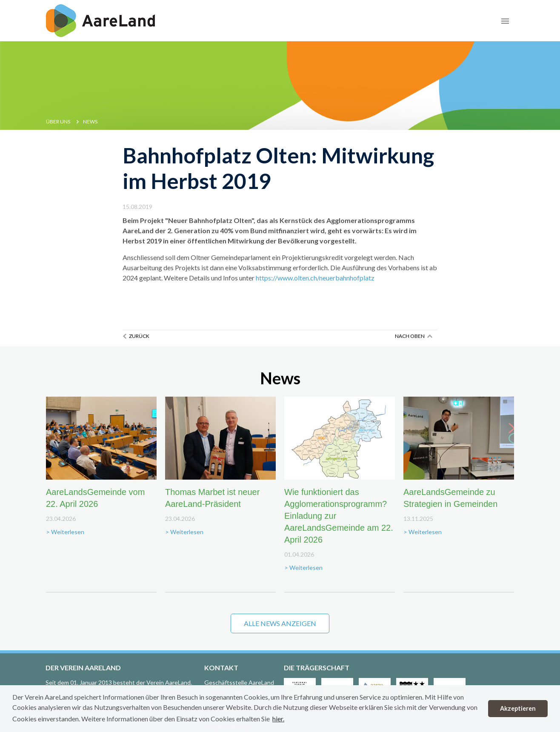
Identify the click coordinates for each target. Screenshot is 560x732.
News (90, 122)
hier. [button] (278, 719)
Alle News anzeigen (280, 623)
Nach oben (410, 336)
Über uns (58, 122)
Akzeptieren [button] (518, 708)
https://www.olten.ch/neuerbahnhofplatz (315, 278)
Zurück (139, 336)
